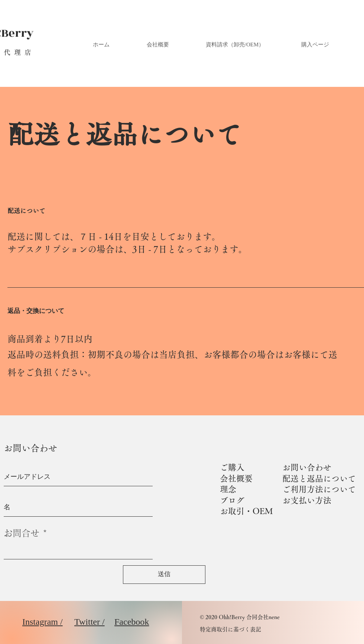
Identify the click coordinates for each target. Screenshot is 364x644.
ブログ (232, 500)
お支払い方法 (307, 500)
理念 (228, 489)
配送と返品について (319, 478)
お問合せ (22, 533)
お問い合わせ (307, 467)
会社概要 (236, 478)
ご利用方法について (319, 489)
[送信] (164, 575)
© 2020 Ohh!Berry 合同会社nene (240, 617)
